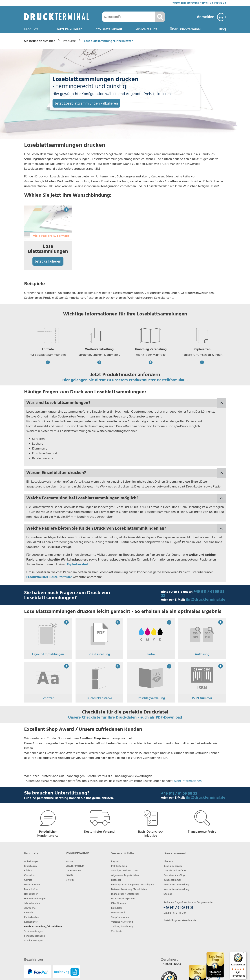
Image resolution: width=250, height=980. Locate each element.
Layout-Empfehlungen (48, 654)
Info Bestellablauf (108, 29)
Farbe (151, 654)
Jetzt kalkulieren (70, 29)
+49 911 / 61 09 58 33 (213, 3)
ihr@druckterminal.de (206, 600)
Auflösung (202, 654)
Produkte (31, 29)
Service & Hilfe (146, 29)
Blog (222, 29)
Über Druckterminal (185, 29)
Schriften (48, 698)
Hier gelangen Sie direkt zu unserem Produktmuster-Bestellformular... (125, 380)
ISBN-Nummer (202, 698)
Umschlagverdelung (151, 698)
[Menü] (244, 954)
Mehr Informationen (188, 781)
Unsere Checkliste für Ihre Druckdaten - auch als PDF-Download (125, 718)
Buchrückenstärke (99, 698)
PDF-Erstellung (99, 654)
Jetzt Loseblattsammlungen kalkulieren (86, 104)
